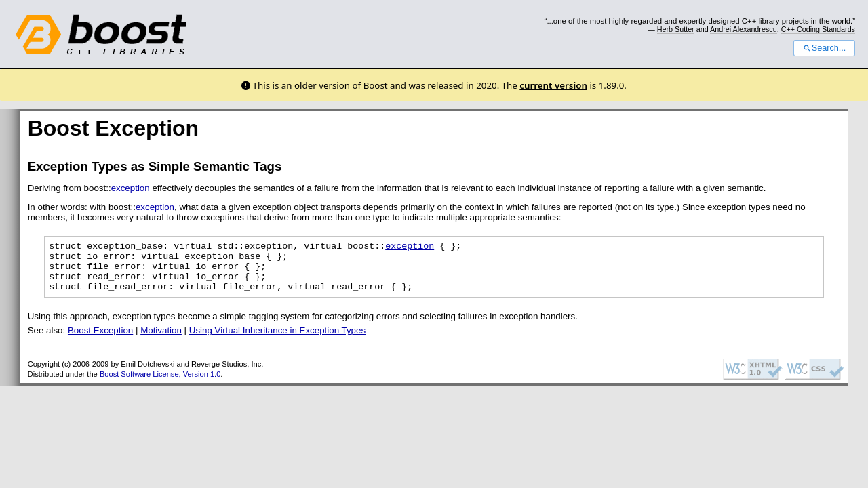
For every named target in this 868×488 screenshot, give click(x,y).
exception (131, 188)
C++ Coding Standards (818, 29)
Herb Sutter (676, 29)
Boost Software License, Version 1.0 (160, 384)
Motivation (161, 341)
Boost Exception (100, 341)
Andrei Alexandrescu (744, 29)
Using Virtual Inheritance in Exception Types (277, 341)
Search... (824, 48)
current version (553, 85)
